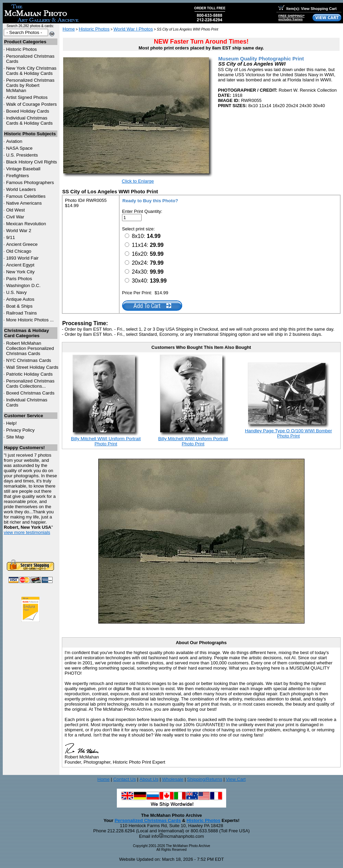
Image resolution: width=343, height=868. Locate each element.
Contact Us (124, 779)
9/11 (11, 237)
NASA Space (19, 148)
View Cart (236, 779)
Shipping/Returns (204, 779)
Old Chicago (19, 251)
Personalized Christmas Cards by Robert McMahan (30, 85)
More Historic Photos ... (30, 320)
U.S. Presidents (22, 155)
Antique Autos (20, 299)
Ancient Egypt (20, 265)
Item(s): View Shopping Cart (307, 9)
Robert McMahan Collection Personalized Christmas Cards (30, 348)
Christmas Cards (29, 360)
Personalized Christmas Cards (148, 820)
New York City (20, 272)
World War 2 (19, 231)
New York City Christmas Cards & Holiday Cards (31, 71)
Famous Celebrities (26, 196)
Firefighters (18, 176)
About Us (149, 779)
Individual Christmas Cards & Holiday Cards (30, 121)
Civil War (15, 217)
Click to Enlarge (138, 181)
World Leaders (21, 189)
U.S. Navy (16, 292)
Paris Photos (19, 279)
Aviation (14, 141)
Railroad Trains (22, 313)
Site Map (15, 437)
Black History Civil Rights (32, 162)
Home (69, 29)
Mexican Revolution (26, 224)
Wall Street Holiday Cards (32, 367)
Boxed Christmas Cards (30, 393)
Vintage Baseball (23, 169)
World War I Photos (133, 29)
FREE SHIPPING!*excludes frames (291, 18)
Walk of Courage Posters (32, 104)
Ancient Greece (22, 244)
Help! (12, 423)
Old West (16, 210)
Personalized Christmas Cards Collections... (30, 384)
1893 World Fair (23, 258)
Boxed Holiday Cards (28, 111)
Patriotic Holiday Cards (30, 374)
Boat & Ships (19, 306)
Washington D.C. (23, 285)
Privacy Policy (20, 430)
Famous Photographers (30, 182)
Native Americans (24, 203)
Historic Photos (22, 49)
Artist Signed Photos (27, 97)
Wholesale (173, 779)
